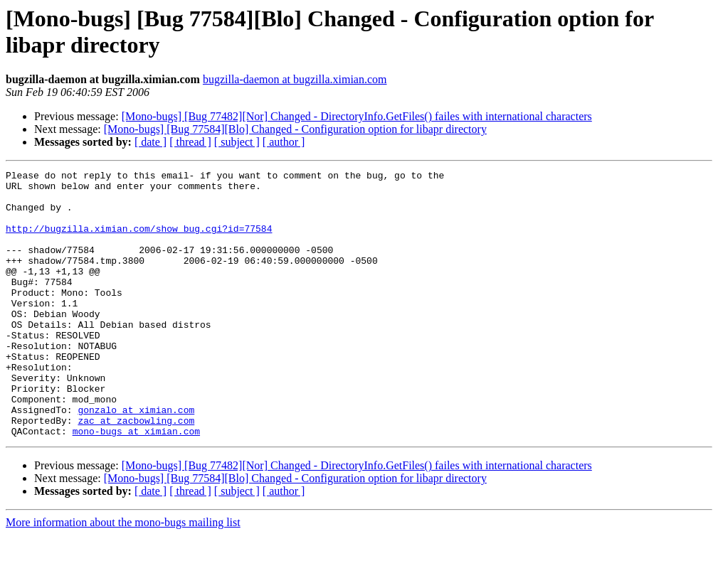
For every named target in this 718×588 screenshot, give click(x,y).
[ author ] (284, 142)
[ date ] (151, 142)
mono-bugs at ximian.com (136, 484)
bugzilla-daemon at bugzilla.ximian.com (295, 79)
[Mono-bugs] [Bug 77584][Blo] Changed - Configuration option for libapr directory (295, 129)
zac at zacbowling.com (136, 471)
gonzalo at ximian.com (136, 459)
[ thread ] (190, 142)
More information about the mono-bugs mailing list (123, 576)
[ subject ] (237, 142)
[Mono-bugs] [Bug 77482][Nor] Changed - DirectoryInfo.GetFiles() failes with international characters (357, 116)
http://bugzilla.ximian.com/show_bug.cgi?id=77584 (139, 241)
